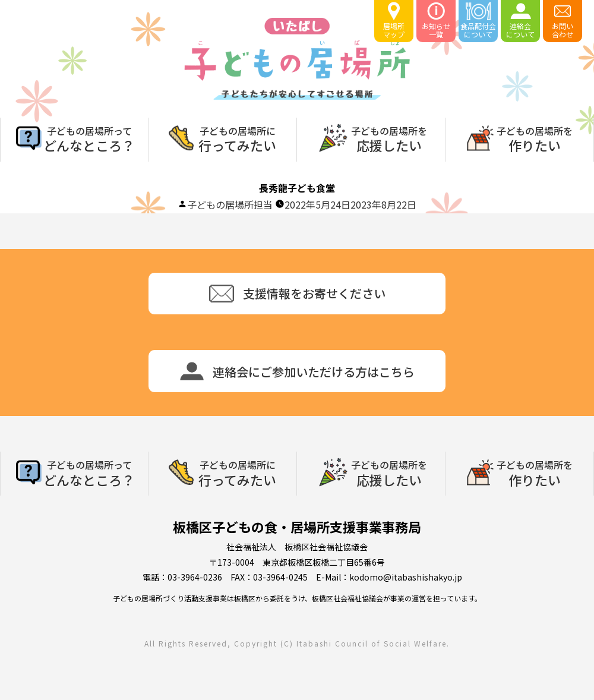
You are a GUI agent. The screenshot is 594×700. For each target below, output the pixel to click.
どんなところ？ (89, 138)
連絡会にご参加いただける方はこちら (297, 371)
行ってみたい (237, 138)
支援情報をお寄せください (297, 294)
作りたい (535, 138)
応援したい (389, 138)
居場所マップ (394, 21)
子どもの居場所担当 (230, 204)
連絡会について (520, 21)
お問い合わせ (563, 21)
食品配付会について (478, 21)
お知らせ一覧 (436, 21)
